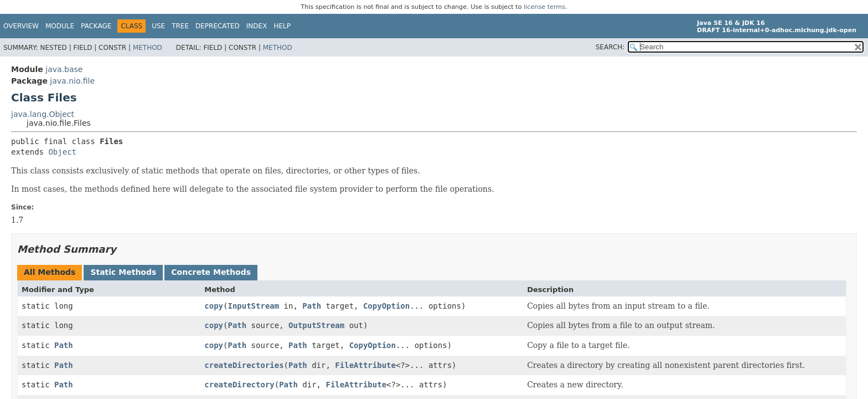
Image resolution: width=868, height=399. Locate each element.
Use (158, 26)
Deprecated (218, 26)
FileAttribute (365, 365)
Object (62, 152)
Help (282, 26)
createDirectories (244, 365)
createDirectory (239, 385)
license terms (544, 7)
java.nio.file (72, 81)
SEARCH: (610, 47)
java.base (64, 69)
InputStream (253, 306)
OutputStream (316, 325)
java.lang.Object (43, 114)
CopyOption (386, 306)
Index (257, 26)
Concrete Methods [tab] (211, 272)
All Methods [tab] (50, 272)
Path (312, 306)
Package (96, 26)
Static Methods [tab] (123, 272)
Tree (180, 26)
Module (60, 26)
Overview (21, 26)
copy (214, 306)
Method (148, 48)
